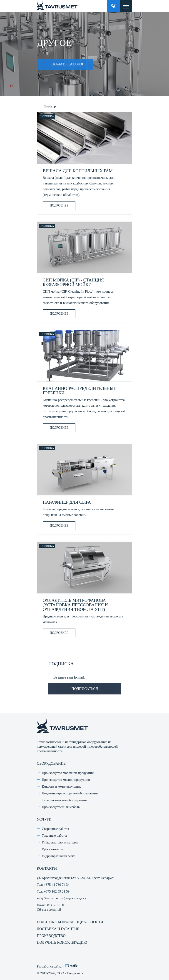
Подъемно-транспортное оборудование (70, 793)
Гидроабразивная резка (59, 856)
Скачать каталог (61, 64)
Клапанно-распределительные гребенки (79, 391)
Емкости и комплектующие (62, 786)
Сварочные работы (55, 829)
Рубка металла (52, 849)
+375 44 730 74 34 (57, 885)
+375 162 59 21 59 (57, 891)
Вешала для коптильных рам (78, 171)
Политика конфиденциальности (70, 922)
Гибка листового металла (60, 842)
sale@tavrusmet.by (50, 898)
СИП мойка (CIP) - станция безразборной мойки (73, 282)
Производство (51, 936)
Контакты (47, 868)
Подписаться (85, 689)
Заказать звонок (113, 6)
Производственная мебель (61, 807)
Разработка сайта (49, 966)
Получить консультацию (62, 942)
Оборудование (51, 763)
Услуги (44, 819)
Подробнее (59, 205)
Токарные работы (54, 836)
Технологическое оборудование (65, 800)
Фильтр (50, 106)
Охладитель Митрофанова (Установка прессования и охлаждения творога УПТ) (75, 605)
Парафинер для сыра (67, 502)
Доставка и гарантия (58, 929)
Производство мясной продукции (66, 780)
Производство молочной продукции (68, 773)
